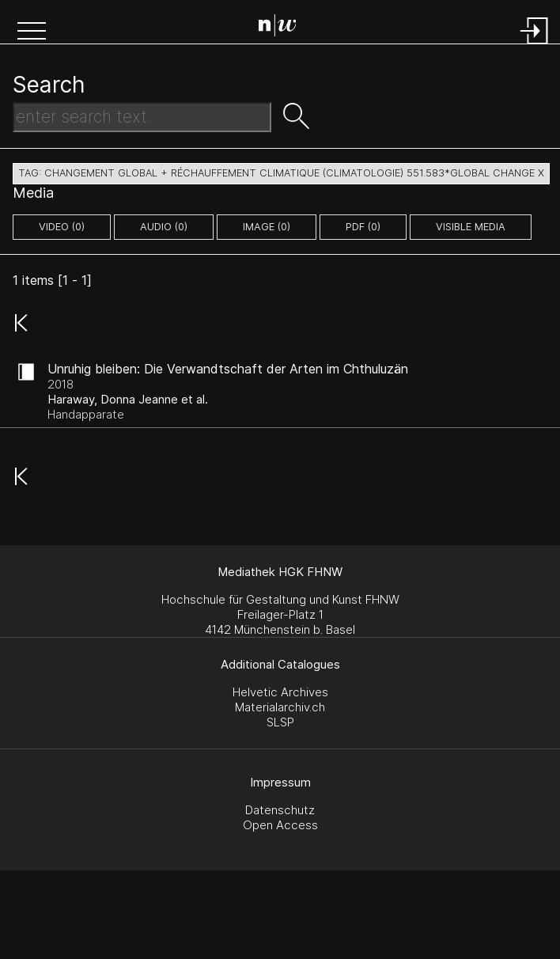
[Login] (535, 45)
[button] (32, 32)
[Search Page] (284, 28)
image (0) (267, 227)
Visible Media (471, 227)
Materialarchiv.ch (280, 707)
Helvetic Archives (280, 692)
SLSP (280, 722)
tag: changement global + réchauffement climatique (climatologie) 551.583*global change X (281, 173)
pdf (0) (363, 227)
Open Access (280, 825)
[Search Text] (142, 117)
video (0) (62, 227)
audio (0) (164, 227)
